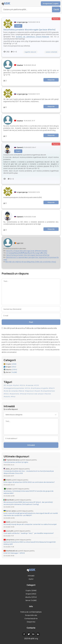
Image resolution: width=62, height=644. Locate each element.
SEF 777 (20, 243)
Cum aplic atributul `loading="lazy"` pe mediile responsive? (29, 533)
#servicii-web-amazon (35, 394)
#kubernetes (14, 394)
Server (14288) (31, 600)
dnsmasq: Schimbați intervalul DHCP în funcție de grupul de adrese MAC (29, 492)
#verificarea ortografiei (39, 388)
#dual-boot (29, 391)
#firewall (23, 394)
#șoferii (16, 385)
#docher (48, 394)
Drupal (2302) (31, 594)
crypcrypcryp (22, 22)
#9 (5, 385)
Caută (56, 9)
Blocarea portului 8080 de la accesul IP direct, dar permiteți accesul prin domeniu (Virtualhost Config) (28, 503)
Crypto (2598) (31, 590)
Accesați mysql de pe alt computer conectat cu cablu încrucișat (30, 524)
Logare (56, 3)
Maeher (20, 65)
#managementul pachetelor (14, 388)
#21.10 (36, 385)
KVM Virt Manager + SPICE (14, 553)
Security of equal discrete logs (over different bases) (27, 251)
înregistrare (47, 3)
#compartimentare (48, 391)
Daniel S (20, 147)
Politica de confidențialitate (36, 328)
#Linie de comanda (11, 391)
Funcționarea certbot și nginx (16, 462)
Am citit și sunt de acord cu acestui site (29, 328)
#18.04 (6, 394)
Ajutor (31, 579)
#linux (13, 396)
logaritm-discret (30, 52)
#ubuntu (7, 396)
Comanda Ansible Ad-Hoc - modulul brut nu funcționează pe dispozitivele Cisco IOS (29, 472)
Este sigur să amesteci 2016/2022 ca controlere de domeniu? (29, 482)
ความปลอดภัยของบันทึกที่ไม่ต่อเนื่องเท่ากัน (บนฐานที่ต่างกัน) (27, 253)
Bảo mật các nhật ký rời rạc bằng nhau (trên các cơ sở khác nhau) (31, 262)
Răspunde (51, 80)
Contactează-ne (31, 618)
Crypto (18, 26)
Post (31, 322)
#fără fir (52, 388)
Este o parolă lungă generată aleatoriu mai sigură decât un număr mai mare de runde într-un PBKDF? (31, 514)
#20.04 (22, 385)
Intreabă (31, 445)
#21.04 (28, 388)
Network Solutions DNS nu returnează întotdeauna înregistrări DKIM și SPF (30, 543)
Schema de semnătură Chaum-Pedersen (33, 37)
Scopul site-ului (31, 615)
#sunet (37, 391)
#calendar (30, 385)
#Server (21, 391)
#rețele (10, 385)
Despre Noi (31, 622)
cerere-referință (51, 52)
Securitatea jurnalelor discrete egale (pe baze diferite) (28, 255)
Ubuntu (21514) (31, 597)
